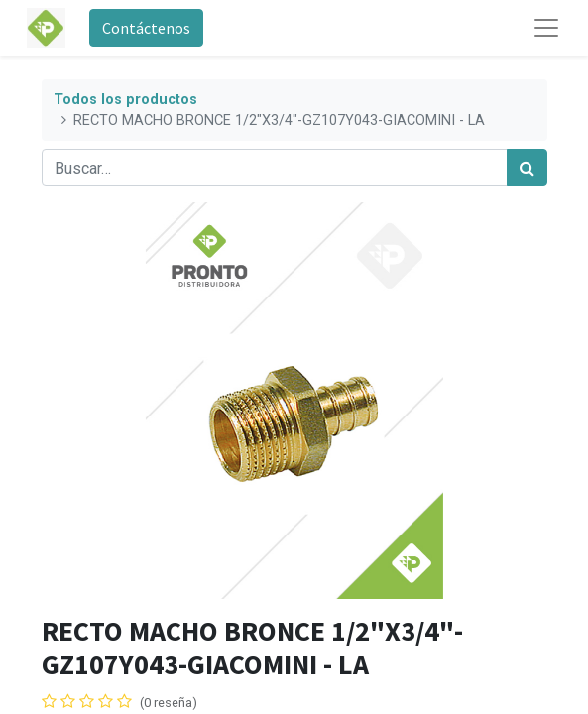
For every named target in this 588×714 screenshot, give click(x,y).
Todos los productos (125, 100)
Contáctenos (146, 28)
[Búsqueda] (527, 168)
